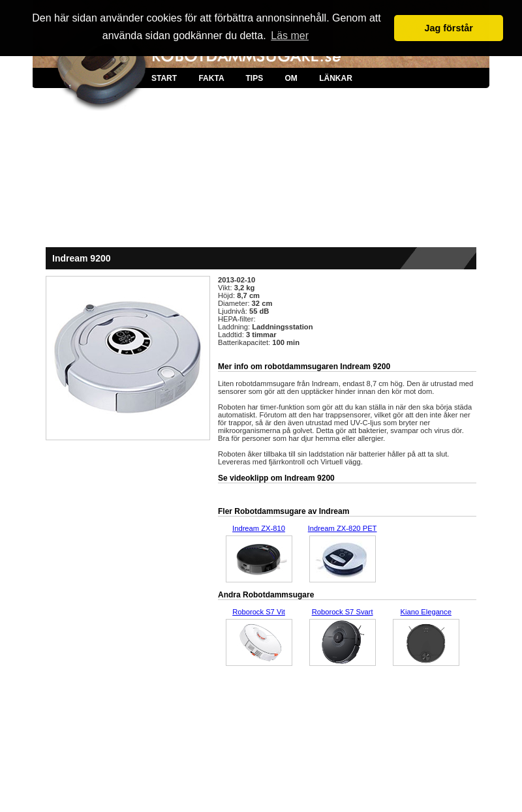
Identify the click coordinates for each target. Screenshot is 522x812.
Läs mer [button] (290, 36)
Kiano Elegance (426, 612)
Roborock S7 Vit (259, 612)
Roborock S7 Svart (343, 612)
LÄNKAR (336, 78)
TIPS (254, 78)
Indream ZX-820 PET (343, 528)
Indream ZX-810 (259, 528)
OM (291, 78)
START (164, 78)
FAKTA (211, 78)
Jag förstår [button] (448, 28)
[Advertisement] (261, 176)
